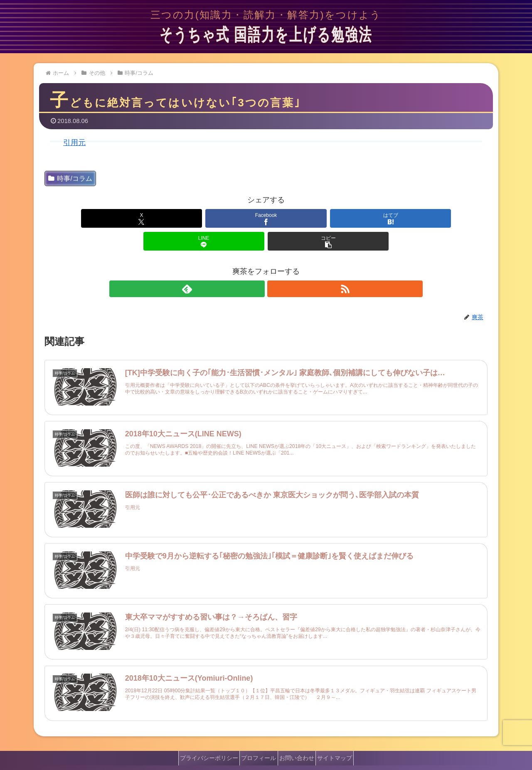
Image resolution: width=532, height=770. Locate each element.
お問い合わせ (300, 737)
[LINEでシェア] (340, 218)
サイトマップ (343, 737)
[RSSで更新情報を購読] (276, 266)
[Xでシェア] (117, 218)
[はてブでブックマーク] (266, 218)
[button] (415, 218)
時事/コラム (70, 178)
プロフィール (256, 737)
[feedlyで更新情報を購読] (256, 266)
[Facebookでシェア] (192, 218)
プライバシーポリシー (201, 737)
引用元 (74, 143)
